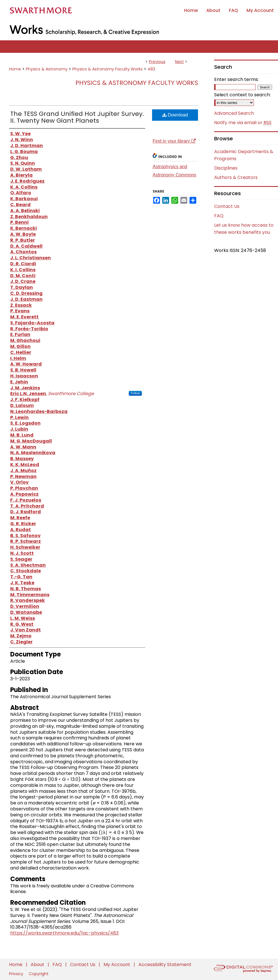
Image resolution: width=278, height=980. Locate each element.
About (38, 965)
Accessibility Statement (165, 965)
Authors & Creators (236, 177)
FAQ (219, 216)
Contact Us (227, 206)
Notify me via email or (243, 123)
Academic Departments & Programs (244, 155)
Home (15, 69)
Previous (157, 62)
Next (179, 62)
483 (151, 69)
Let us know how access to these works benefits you (244, 229)
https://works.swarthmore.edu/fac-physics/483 (64, 933)
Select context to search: (242, 95)
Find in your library (174, 141)
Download (175, 115)
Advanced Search (234, 113)
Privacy (17, 974)
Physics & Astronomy (47, 69)
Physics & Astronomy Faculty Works (108, 69)
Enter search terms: (236, 79)
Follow (135, 393)
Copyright (39, 974)
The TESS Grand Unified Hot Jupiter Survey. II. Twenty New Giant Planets (77, 117)
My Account (117, 965)
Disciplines (226, 168)
